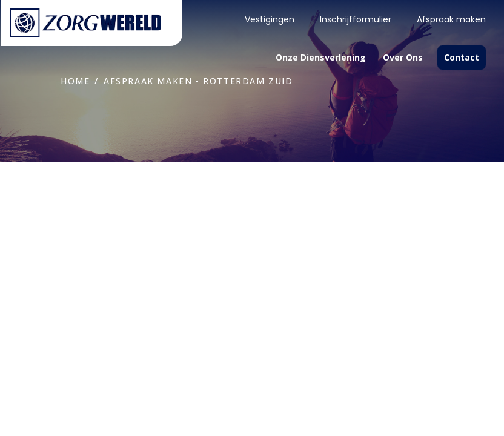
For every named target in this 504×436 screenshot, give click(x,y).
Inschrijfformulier (356, 19)
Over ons (403, 57)
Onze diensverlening (321, 57)
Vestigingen (270, 19)
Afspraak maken (451, 19)
